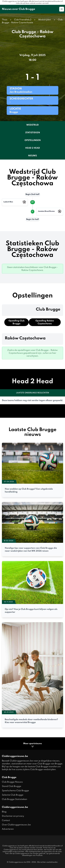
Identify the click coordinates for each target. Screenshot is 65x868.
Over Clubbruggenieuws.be (16, 825)
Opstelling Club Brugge (17, 322)
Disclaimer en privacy (13, 816)
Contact (6, 820)
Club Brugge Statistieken (14, 799)
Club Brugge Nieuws (12, 782)
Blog (4, 812)
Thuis (5, 20)
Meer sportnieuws (33, 745)
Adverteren (8, 829)
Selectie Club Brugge (13, 795)
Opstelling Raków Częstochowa (45, 322)
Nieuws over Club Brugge (18, 9)
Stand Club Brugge (12, 786)
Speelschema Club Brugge (15, 791)
